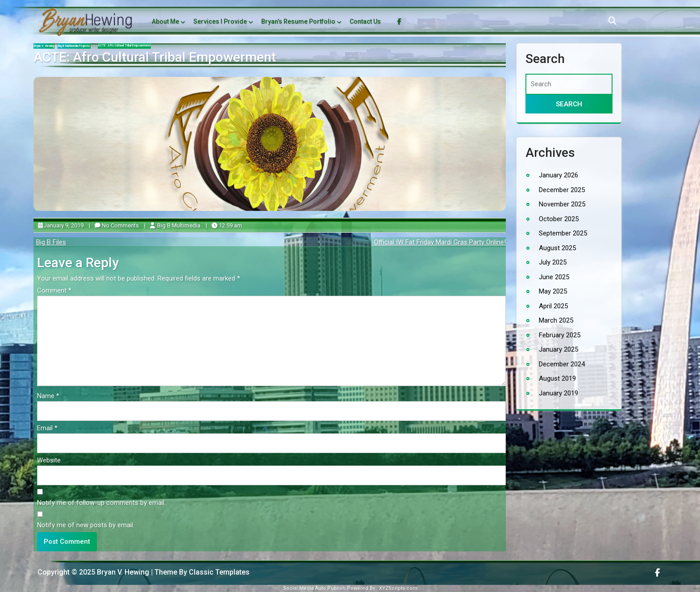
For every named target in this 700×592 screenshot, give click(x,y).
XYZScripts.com (398, 588)
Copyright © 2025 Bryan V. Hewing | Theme (108, 572)
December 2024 (562, 364)
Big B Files (51, 242)
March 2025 (556, 320)
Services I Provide (220, 21)
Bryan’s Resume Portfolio (298, 21)
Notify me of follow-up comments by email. (101, 503)
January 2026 (558, 175)
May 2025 (553, 291)
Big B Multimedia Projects (74, 46)
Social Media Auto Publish (314, 588)
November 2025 (562, 204)
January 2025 (558, 349)
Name (48, 396)
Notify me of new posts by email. (86, 525)
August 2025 (557, 248)
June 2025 (554, 277)
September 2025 (563, 233)
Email (47, 428)
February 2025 (560, 335)
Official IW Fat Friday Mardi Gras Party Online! (440, 242)
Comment (54, 290)
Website (49, 460)
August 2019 (557, 378)
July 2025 (553, 262)
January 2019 (558, 393)
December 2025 (562, 190)
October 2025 (559, 219)
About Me (165, 21)
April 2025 (553, 306)
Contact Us (365, 21)
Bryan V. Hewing (44, 46)
